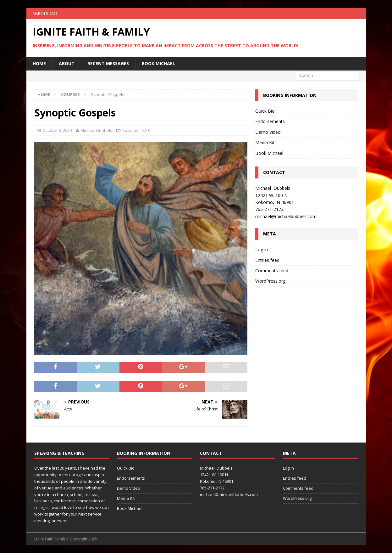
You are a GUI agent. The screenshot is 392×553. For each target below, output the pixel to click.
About (67, 63)
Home (39, 63)
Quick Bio (265, 111)
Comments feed (272, 271)
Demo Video (268, 132)
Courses (130, 130)
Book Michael (158, 63)
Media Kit (265, 142)
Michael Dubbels (96, 130)
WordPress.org (270, 281)
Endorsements (270, 121)
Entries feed (267, 260)
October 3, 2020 (57, 130)
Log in (262, 249)
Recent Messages (108, 63)
